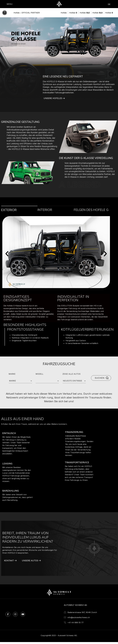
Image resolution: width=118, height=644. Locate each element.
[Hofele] (64, 13)
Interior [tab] (45, 212)
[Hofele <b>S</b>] (109, 13)
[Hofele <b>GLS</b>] (97, 13)
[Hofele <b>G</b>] (73, 13)
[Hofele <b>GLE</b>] (85, 13)
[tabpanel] (56, 283)
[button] (7, 256)
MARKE (12, 376)
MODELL (39, 376)
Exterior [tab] (9, 212)
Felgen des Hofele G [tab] (91, 212)
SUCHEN (99, 380)
